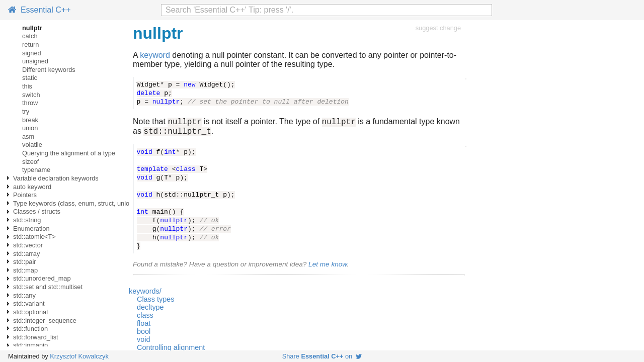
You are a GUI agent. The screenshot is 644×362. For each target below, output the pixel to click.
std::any (24, 295)
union (30, 128)
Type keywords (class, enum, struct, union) (74, 203)
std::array (26, 254)
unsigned (35, 61)
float (144, 326)
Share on (322, 356)
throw (30, 103)
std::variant (29, 303)
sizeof (30, 162)
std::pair (25, 262)
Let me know (328, 267)
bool (144, 334)
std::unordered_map (42, 278)
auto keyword (32, 187)
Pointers (25, 195)
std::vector (28, 245)
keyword (155, 55)
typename (36, 170)
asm (28, 137)
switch (31, 95)
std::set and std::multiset (48, 287)
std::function (30, 329)
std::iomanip (30, 345)
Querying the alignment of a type (69, 153)
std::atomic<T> (34, 237)
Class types (155, 302)
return (30, 44)
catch (30, 36)
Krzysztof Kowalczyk (79, 356)
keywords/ (145, 294)
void (143, 342)
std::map (25, 270)
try (26, 111)
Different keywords (49, 70)
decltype (150, 310)
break (30, 120)
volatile (32, 145)
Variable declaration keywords (56, 178)
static (30, 78)
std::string (27, 220)
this (27, 86)
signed (32, 53)
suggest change (438, 28)
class (145, 318)
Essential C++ (39, 10)
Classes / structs (37, 211)
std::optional (30, 312)
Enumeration (31, 229)
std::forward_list (36, 337)
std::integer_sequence (45, 321)
